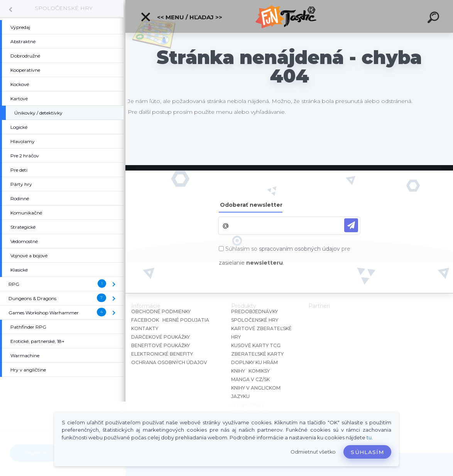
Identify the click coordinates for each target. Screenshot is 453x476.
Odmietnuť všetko (313, 452)
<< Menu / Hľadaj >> (181, 17)
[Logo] (289, 16)
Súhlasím (367, 452)
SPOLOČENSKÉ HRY (64, 8)
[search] (434, 19)
